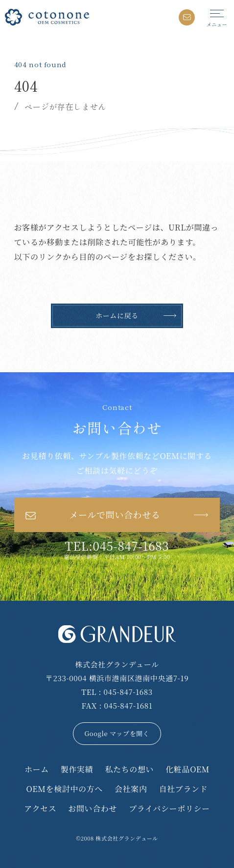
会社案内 (131, 789)
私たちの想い (129, 769)
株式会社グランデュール (127, 838)
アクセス (40, 808)
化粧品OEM (187, 769)
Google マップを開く (117, 733)
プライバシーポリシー (169, 808)
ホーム (37, 769)
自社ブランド (184, 789)
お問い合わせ (93, 808)
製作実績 (77, 769)
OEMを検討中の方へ (65, 789)
